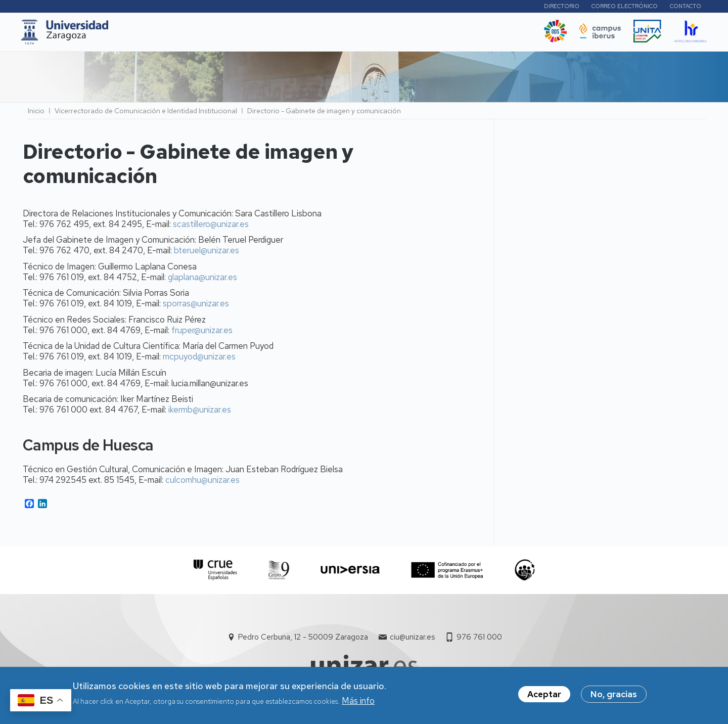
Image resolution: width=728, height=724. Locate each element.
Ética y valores (437, 35)
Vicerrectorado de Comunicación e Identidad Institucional (146, 114)
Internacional (281, 35)
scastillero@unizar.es (211, 227)
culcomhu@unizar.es (202, 483)
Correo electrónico (623, 8)
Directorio (560, 8)
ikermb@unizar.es (200, 413)
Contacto (684, 8)
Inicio (36, 114)
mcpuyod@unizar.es (199, 359)
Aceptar (544, 696)
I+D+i (232, 35)
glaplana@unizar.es (202, 280)
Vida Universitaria (358, 35)
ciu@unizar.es (412, 640)
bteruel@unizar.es (207, 253)
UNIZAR (145, 35)
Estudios (192, 35)
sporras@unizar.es (196, 306)
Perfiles (506, 7)
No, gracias (614, 696)
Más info (358, 702)
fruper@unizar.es (202, 333)
